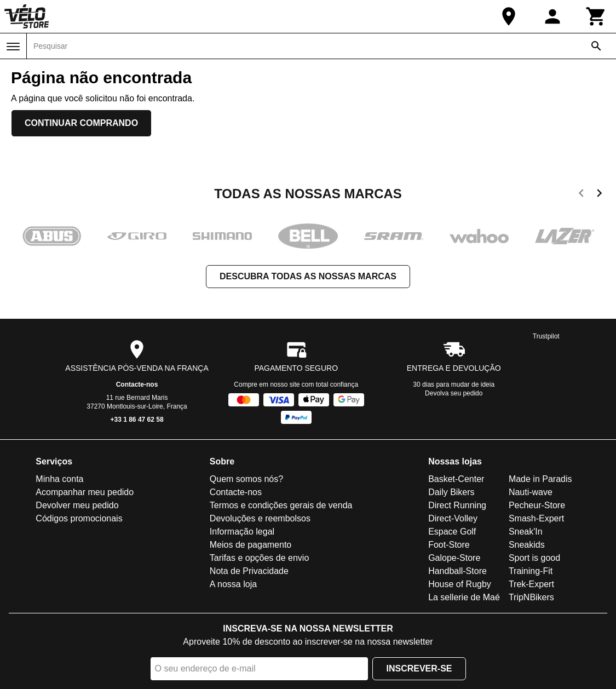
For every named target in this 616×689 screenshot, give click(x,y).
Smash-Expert (536, 518)
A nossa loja (233, 584)
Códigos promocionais (79, 518)
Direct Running (457, 505)
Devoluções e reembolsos (260, 518)
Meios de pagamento (251, 545)
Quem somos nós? (246, 479)
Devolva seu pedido (454, 393)
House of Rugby (460, 584)
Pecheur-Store (537, 505)
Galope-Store (454, 558)
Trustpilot (546, 336)
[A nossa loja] (509, 16)
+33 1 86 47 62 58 (137, 420)
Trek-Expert (531, 584)
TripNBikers (531, 597)
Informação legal (242, 532)
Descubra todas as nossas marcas (308, 276)
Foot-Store (449, 545)
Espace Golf (452, 532)
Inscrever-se (419, 668)
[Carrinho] (596, 16)
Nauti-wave (531, 492)
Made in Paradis (540, 479)
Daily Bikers (451, 492)
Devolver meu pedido (77, 505)
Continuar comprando (81, 123)
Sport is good (534, 558)
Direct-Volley (453, 518)
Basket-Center (456, 479)
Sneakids (527, 545)
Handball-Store (457, 571)
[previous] (581, 195)
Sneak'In (526, 532)
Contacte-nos (137, 384)
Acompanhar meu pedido (85, 492)
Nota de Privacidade (249, 571)
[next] (599, 195)
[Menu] (13, 47)
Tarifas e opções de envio (259, 558)
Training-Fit (531, 571)
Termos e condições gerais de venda (281, 505)
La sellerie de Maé (464, 597)
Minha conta (59, 479)
